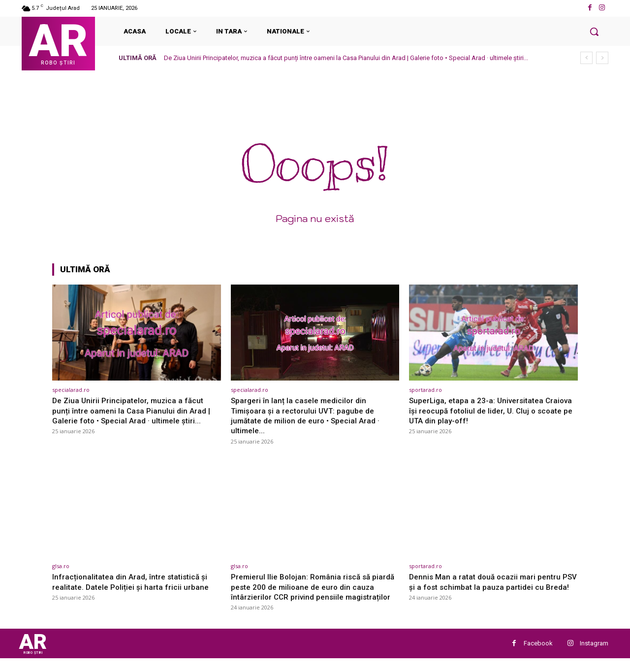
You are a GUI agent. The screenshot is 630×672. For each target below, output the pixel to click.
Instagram (594, 655)
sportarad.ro (425, 390)
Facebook (538, 655)
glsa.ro (61, 566)
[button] (594, 32)
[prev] (586, 58)
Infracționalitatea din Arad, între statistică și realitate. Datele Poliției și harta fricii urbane (134, 581)
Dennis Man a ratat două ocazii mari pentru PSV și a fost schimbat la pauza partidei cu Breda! (489, 587)
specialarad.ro (71, 390)
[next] (602, 58)
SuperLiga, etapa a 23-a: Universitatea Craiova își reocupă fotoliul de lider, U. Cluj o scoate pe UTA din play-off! (491, 410)
